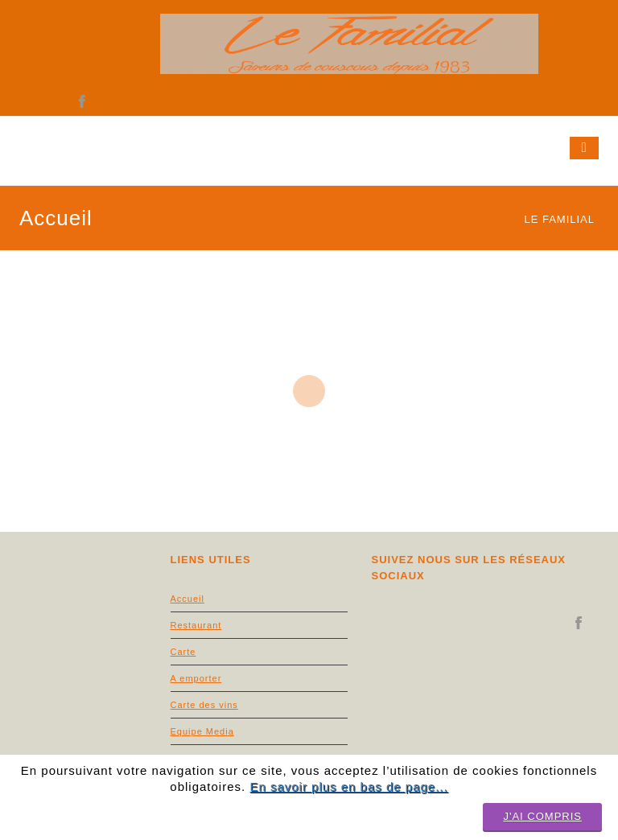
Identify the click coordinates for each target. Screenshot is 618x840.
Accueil (187, 599)
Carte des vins (204, 705)
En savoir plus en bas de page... (348, 786)
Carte (183, 652)
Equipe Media (202, 731)
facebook (82, 102)
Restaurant (196, 625)
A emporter (196, 678)
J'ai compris (542, 816)
